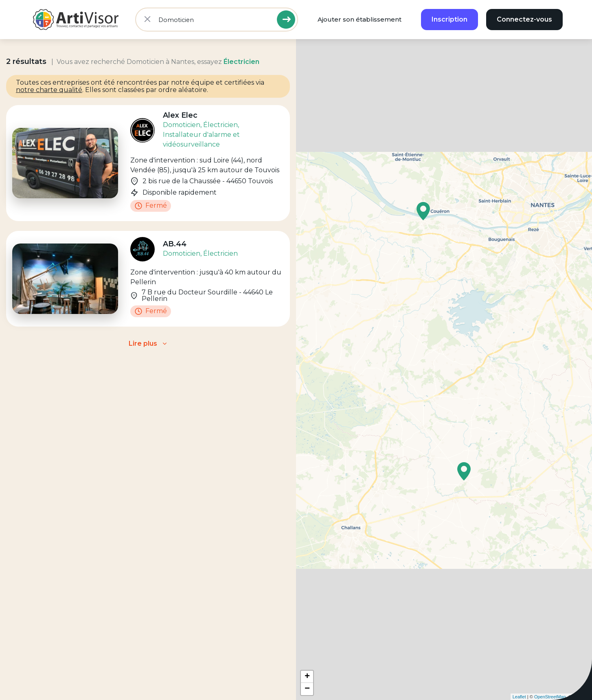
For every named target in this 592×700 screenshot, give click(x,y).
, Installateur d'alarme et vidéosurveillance (201, 135)
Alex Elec (180, 115)
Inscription (449, 19)
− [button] (307, 689)
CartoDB (581, 697)
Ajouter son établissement (360, 19)
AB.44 (175, 244)
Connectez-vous (524, 19)
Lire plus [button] (143, 343)
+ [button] (307, 677)
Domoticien (182, 125)
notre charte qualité (49, 90)
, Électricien (219, 125)
